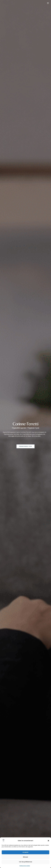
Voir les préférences (26, 862)
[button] (48, 841)
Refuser (26, 857)
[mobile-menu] (47, 3)
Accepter (25, 852)
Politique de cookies (25, 866)
